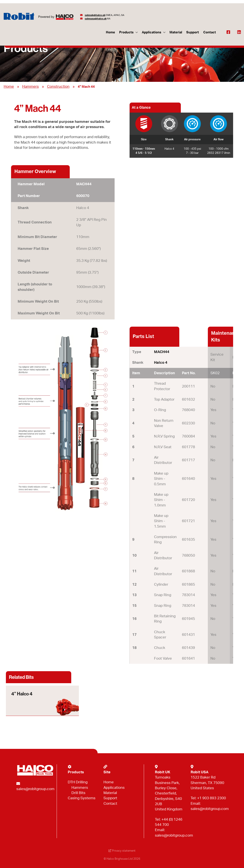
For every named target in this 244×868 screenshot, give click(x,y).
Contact (210, 32)
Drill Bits (78, 793)
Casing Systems (82, 798)
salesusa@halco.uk (96, 19)
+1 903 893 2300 (212, 798)
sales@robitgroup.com (35, 789)
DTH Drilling (78, 782)
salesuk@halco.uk (95, 15)
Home (110, 32)
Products (126, 32)
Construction (58, 87)
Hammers (30, 87)
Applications (152, 32)
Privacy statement (122, 851)
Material (176, 32)
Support (193, 32)
